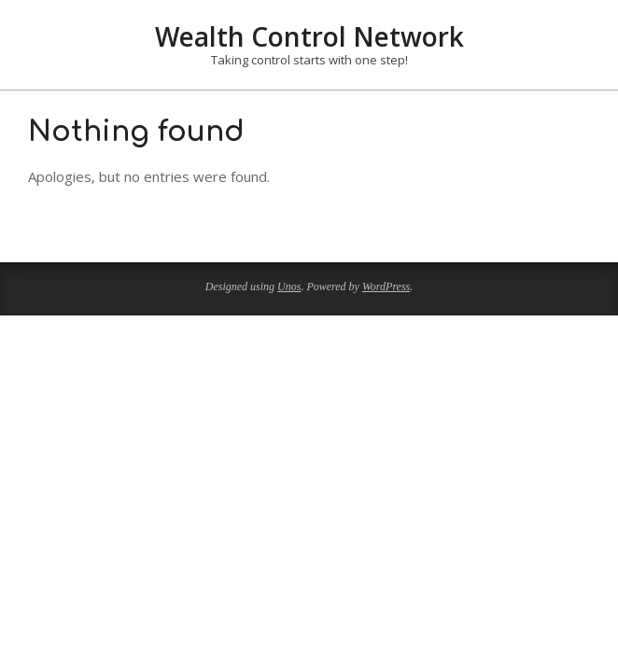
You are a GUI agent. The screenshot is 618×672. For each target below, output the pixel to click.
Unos (289, 287)
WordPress (386, 287)
